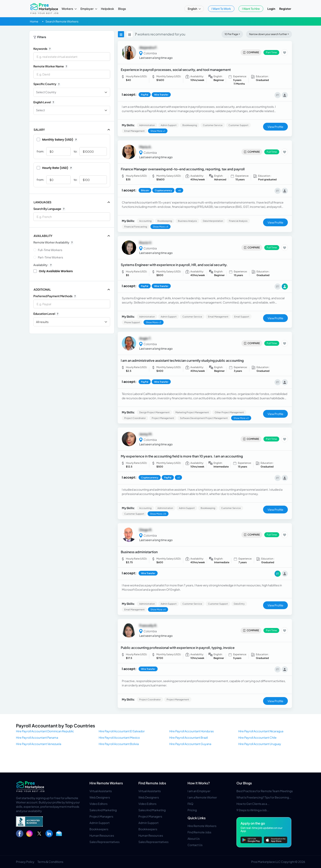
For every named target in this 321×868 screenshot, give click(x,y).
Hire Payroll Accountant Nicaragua (261, 731)
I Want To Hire (251, 9)
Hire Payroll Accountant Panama (37, 737)
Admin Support (99, 823)
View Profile (275, 127)
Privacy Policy (25, 862)
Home (34, 21)
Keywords (43, 49)
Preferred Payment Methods (55, 296)
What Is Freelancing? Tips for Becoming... (264, 797)
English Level (44, 102)
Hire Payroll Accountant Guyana (190, 744)
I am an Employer (199, 791)
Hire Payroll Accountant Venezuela (39, 744)
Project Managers (101, 816)
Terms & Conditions (50, 862)
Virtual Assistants (101, 791)
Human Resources (102, 835)
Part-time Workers (50, 257)
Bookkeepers (99, 829)
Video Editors (98, 804)
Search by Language (50, 209)
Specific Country (47, 84)
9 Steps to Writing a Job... (253, 810)
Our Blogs (244, 783)
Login (271, 9)
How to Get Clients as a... (253, 804)
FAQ (190, 804)
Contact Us (195, 845)
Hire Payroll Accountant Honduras (192, 731)
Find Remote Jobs (152, 783)
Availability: (43, 265)
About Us (194, 838)
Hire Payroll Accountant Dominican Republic (45, 731)
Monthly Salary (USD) (57, 140)
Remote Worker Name (51, 66)
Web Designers (100, 797)
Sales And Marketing (103, 810)
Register (285, 9)
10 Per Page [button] (231, 34)
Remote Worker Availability (54, 242)
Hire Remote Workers (106, 783)
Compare (251, 52)
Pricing (192, 810)
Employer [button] (87, 9)
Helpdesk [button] (107, 9)
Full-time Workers (50, 250)
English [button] (193, 9)
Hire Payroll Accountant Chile (257, 737)
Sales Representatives (105, 842)
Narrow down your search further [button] (268, 34)
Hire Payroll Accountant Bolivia (119, 744)
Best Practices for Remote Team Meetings (265, 791)
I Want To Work (221, 9)
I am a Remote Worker (202, 797)
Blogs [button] (122, 9)
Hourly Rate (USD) (55, 168)
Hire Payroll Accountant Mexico (119, 737)
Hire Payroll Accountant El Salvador (122, 731)
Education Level (46, 314)
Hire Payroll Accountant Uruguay (260, 744)
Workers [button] (68, 9)
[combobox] (72, 217)
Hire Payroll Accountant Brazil (189, 737)
